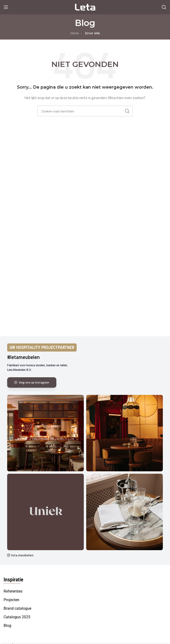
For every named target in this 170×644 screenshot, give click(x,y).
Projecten (11, 600)
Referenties (13, 591)
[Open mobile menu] (6, 7)
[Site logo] (85, 7)
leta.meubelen (22, 555)
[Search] (164, 7)
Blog (7, 626)
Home (75, 33)
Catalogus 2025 (17, 617)
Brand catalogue (17, 608)
